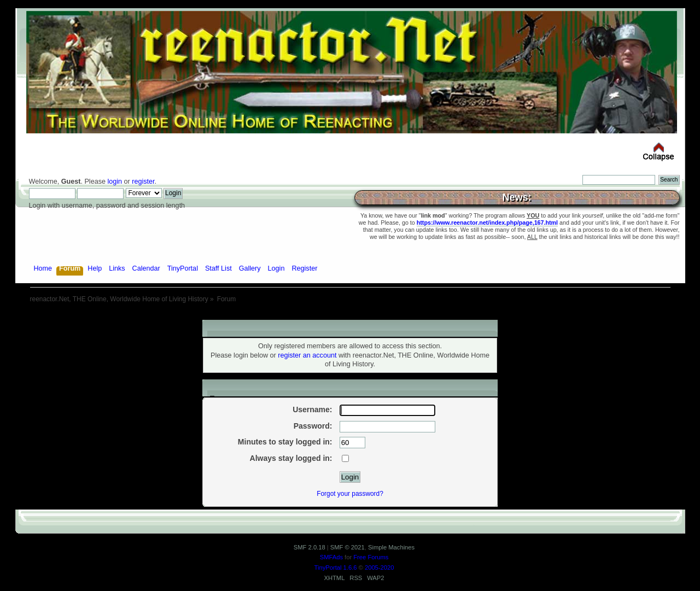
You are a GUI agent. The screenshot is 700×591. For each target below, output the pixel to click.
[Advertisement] (350, 316)
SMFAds (331, 557)
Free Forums (371, 557)
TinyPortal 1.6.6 (336, 567)
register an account (307, 355)
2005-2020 (380, 567)
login (115, 182)
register (143, 182)
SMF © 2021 (348, 547)
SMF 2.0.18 (310, 547)
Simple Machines (391, 547)
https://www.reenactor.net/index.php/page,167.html (487, 223)
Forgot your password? (350, 494)
